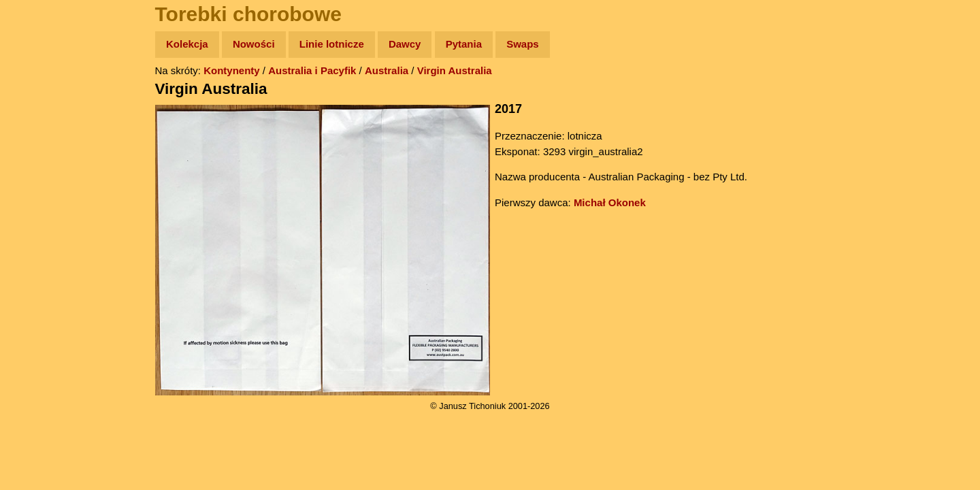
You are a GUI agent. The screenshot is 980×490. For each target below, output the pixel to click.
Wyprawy (45, 97)
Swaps (523, 44)
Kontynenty (232, 70)
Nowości (254, 44)
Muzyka (41, 202)
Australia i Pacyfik (312, 70)
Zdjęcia (40, 124)
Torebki (41, 281)
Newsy (39, 149)
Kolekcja (187, 44)
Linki (35, 254)
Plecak (39, 228)
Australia (387, 70)
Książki (40, 176)
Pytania (464, 44)
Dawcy (405, 44)
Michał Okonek (610, 202)
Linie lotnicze (332, 44)
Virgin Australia (455, 70)
